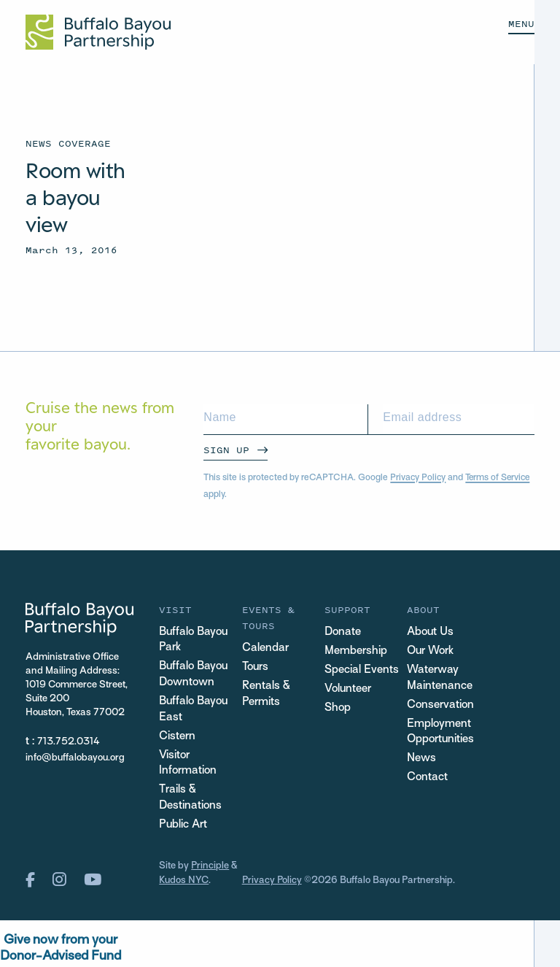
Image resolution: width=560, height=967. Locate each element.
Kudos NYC (184, 883)
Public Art (183, 827)
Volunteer (348, 689)
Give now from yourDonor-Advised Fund (61, 950)
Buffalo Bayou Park (194, 640)
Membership (356, 651)
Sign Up (226, 450)
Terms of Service (500, 478)
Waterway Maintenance (440, 678)
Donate (343, 632)
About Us (431, 632)
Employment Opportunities (441, 732)
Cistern (177, 737)
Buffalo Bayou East (194, 710)
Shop (338, 708)
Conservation (440, 705)
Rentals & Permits (266, 694)
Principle (210, 869)
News (421, 759)
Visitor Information (188, 764)
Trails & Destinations (190, 800)
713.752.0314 (69, 742)
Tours (256, 667)
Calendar (265, 648)
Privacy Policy (419, 478)
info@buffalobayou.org (75, 758)
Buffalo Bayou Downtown (194, 675)
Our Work (431, 651)
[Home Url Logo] (98, 32)
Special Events (362, 670)
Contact (427, 779)
